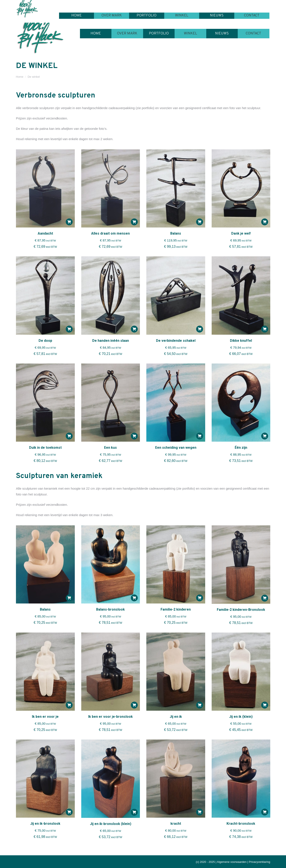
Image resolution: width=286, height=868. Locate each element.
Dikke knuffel (241, 341)
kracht (176, 824)
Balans (176, 233)
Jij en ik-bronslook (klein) (111, 824)
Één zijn (241, 448)
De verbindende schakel (176, 341)
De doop (45, 341)
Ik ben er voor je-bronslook (110, 717)
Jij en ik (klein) (241, 717)
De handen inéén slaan (111, 341)
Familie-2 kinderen (176, 609)
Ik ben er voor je (45, 717)
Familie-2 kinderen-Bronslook (241, 610)
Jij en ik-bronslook (45, 824)
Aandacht (45, 233)
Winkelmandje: (252, 4)
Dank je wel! (241, 233)
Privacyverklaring (260, 862)
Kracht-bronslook (241, 824)
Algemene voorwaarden (232, 862)
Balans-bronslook (110, 609)
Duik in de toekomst (45, 448)
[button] (69, 222)
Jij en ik (176, 717)
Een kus (110, 448)
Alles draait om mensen (110, 233)
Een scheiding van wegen (176, 448)
